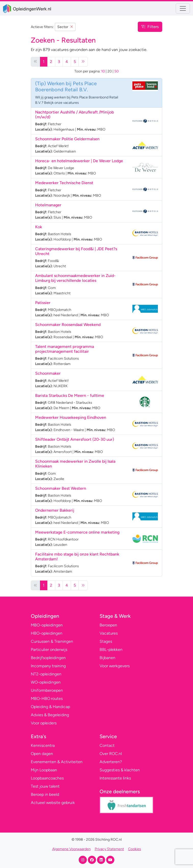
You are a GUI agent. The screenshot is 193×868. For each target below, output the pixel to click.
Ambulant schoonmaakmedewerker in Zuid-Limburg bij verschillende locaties (75, 278)
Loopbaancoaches (47, 778)
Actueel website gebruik (53, 803)
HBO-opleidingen (47, 633)
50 (116, 71)
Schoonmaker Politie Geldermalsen (67, 139)
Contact (107, 745)
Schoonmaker (48, 373)
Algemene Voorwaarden (71, 849)
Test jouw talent (45, 786)
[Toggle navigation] (183, 8)
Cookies (135, 849)
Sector (65, 27)
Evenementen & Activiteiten (57, 762)
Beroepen (108, 625)
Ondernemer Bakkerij (55, 510)
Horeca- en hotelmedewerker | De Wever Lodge (79, 161)
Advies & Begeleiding (50, 715)
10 (103, 71)
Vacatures (109, 633)
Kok (39, 227)
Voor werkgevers (115, 666)
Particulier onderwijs (49, 650)
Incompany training (48, 666)
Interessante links (115, 778)
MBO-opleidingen (47, 625)
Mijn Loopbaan (44, 770)
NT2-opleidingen (46, 674)
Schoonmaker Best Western (61, 488)
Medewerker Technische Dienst (64, 183)
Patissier (43, 303)
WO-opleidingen (46, 682)
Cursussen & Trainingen (52, 641)
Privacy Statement (109, 849)
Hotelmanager (48, 205)
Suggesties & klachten (120, 770)
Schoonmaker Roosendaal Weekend (68, 325)
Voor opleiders (44, 723)
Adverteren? (111, 762)
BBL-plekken (111, 650)
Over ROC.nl (111, 754)
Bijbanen (107, 658)
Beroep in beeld (45, 794)
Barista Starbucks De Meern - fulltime (70, 395)
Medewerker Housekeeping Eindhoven (71, 417)
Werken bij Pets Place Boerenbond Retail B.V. (66, 86)
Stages (106, 641)
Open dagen (42, 754)
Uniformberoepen (47, 690)
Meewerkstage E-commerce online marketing (77, 532)
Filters (150, 27)
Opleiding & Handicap (50, 707)
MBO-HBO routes (47, 699)
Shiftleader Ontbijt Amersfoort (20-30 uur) (75, 439)
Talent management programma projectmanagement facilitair (65, 349)
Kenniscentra (43, 745)
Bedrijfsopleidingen (48, 658)
